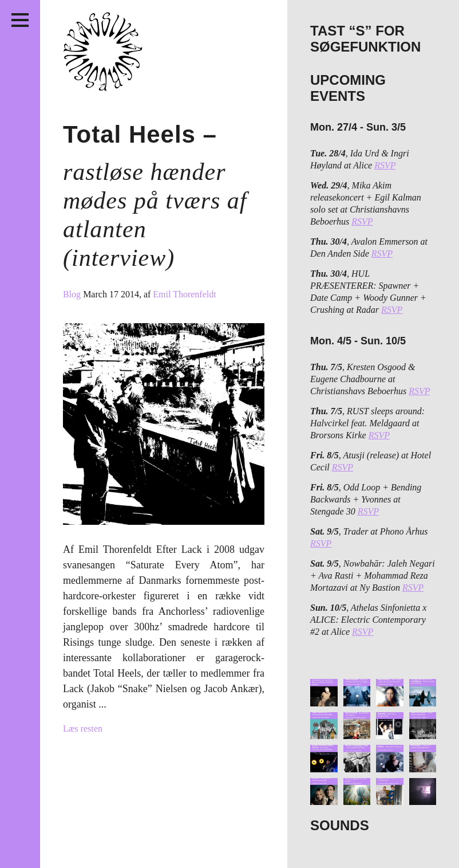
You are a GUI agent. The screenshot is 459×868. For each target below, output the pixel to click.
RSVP (385, 165)
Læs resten (83, 728)
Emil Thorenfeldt (184, 294)
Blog (73, 294)
